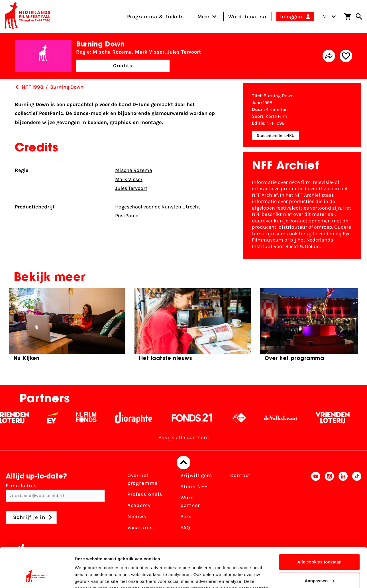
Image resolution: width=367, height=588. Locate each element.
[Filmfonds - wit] (92, 418)
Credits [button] (123, 66)
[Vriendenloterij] (338, 418)
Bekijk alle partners (184, 437)
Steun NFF (194, 486)
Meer (204, 17)
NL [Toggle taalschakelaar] (329, 17)
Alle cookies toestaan (319, 528)
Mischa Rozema (134, 170)
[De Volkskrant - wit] (286, 418)
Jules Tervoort (131, 188)
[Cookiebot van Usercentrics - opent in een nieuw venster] (37, 577)
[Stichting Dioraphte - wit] (139, 418)
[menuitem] (204, 17)
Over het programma (143, 479)
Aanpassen (320, 547)
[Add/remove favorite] (346, 56)
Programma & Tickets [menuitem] (155, 17)
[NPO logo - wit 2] (244, 418)
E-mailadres (55, 492)
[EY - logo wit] (58, 418)
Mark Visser (129, 179)
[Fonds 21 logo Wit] (197, 418)
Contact (240, 475)
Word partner (190, 501)
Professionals (145, 494)
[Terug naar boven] (183, 463)
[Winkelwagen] (348, 17)
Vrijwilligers (196, 475)
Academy (139, 505)
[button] (342, 329)
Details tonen (88, 577)
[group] (67, 327)
